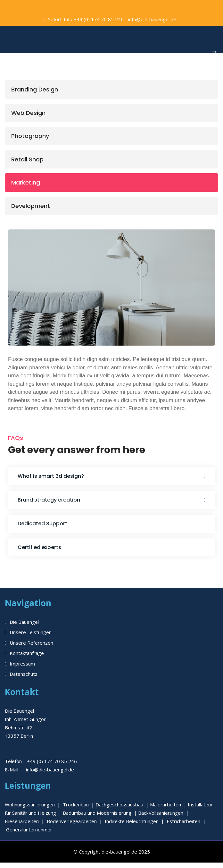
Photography (30, 136)
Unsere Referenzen (31, 643)
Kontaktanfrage (27, 653)
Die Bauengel (24, 622)
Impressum (22, 664)
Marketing (26, 182)
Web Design (28, 113)
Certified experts (39, 547)
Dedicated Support (42, 524)
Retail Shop (27, 159)
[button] (111, 476)
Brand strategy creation (49, 500)
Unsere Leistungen (31, 632)
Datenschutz (24, 674)
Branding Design (35, 89)
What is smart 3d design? (51, 476)
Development (31, 206)
